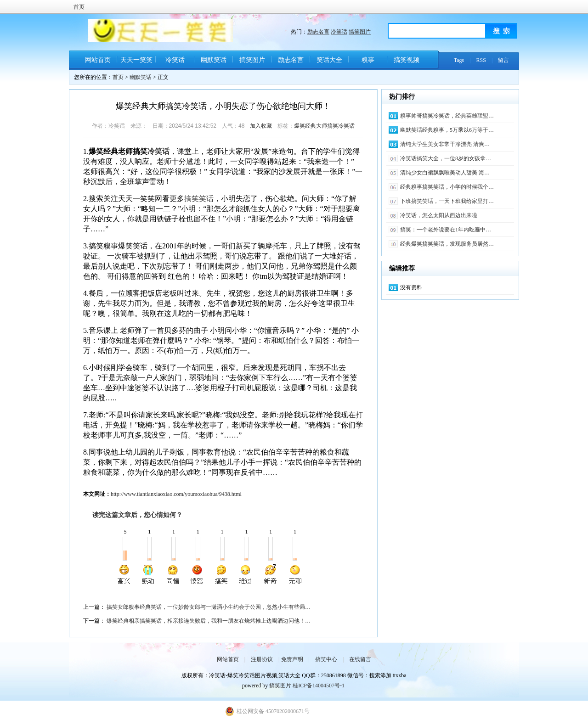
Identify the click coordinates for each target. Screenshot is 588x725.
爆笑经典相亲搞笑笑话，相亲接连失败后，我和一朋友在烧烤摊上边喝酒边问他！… (209, 621)
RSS (481, 60)
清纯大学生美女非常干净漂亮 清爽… (445, 144)
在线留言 (360, 659)
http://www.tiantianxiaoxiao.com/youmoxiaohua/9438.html (176, 494)
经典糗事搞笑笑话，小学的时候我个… (447, 187)
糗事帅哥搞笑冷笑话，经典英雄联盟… (447, 116)
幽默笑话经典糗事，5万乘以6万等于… (447, 130)
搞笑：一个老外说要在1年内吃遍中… (446, 230)
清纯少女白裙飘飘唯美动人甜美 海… (445, 173)
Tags (459, 60)
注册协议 (262, 659)
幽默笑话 (214, 60)
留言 (503, 60)
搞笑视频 (407, 60)
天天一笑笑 (136, 60)
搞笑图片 (360, 32)
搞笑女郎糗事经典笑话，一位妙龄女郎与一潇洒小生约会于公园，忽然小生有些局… (209, 607)
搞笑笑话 (199, 199)
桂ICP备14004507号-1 (319, 686)
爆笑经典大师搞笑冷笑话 (324, 126)
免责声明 (292, 659)
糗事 (368, 60)
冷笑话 (339, 32)
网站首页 (98, 60)
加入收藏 (261, 126)
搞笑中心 (326, 659)
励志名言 (318, 32)
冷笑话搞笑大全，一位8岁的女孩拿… (446, 158)
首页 (79, 7)
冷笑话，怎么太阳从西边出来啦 (439, 215)
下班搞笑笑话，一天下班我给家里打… (447, 201)
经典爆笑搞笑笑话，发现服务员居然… (447, 244)
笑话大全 (329, 60)
